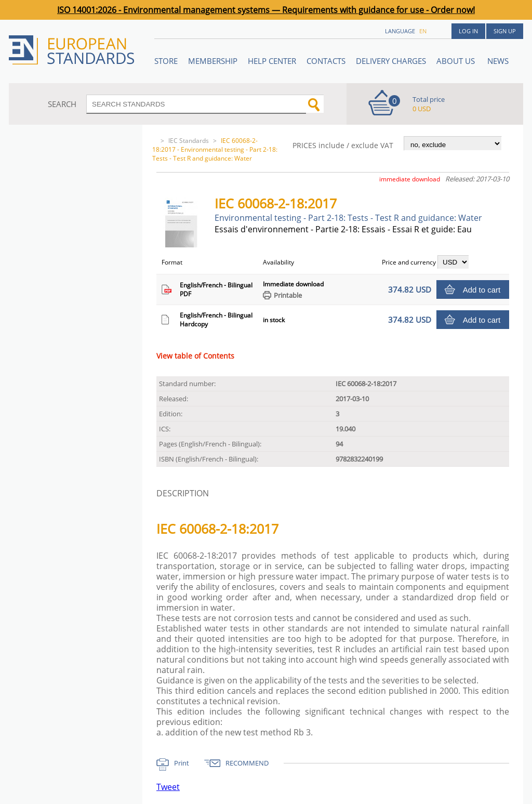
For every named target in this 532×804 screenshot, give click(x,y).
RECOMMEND (247, 763)
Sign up (505, 31)
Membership (213, 61)
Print (182, 763)
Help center (272, 61)
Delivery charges (391, 61)
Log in (468, 31)
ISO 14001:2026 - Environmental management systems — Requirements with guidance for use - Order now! (266, 10)
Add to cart (482, 290)
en (423, 31)
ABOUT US (457, 61)
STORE (166, 61)
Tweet (168, 787)
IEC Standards (189, 141)
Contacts (326, 61)
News (498, 61)
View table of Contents (195, 356)
